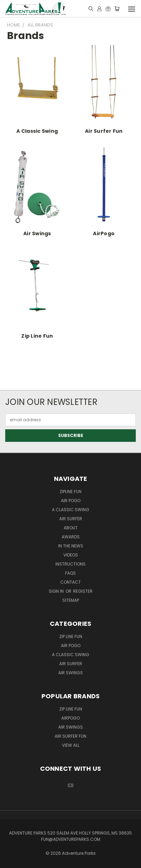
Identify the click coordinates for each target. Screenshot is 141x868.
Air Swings (37, 233)
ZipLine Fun (70, 491)
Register (83, 591)
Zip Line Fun (37, 336)
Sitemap (71, 600)
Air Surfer (71, 519)
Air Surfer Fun (104, 131)
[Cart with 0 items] (117, 9)
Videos (71, 555)
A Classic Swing (37, 131)
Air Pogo (71, 501)
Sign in (57, 591)
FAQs (70, 573)
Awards (71, 537)
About (71, 528)
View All (71, 745)
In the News (71, 546)
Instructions (70, 564)
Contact (70, 582)
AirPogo (104, 233)
